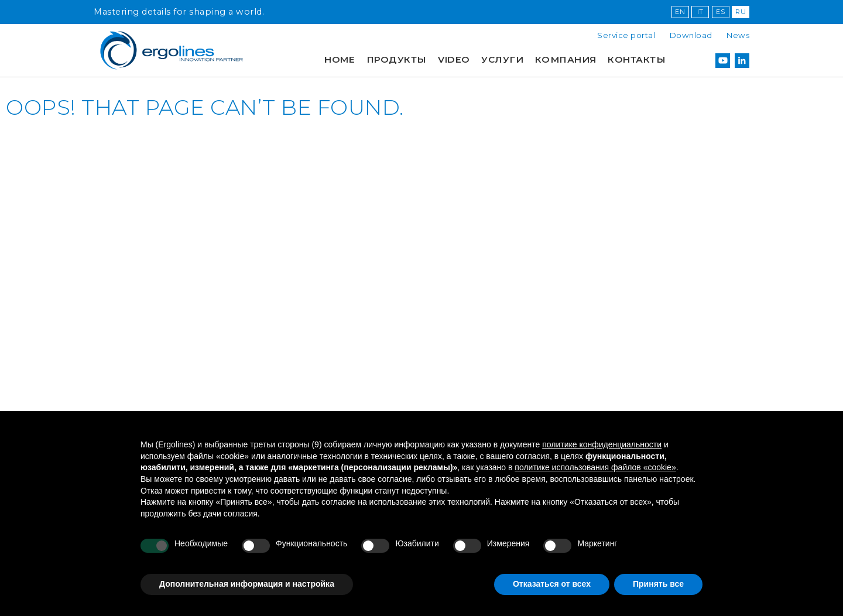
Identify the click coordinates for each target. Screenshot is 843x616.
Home (340, 59)
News (738, 35)
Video (454, 59)
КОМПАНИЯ (566, 59)
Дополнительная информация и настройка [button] (247, 584)
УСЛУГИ (502, 59)
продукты (397, 59)
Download (691, 35)
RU (741, 12)
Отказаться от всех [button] (552, 584)
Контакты (637, 59)
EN (680, 12)
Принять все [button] (658, 584)
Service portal (626, 35)
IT (700, 12)
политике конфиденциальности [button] (602, 444)
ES (720, 12)
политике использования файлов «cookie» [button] (595, 467)
